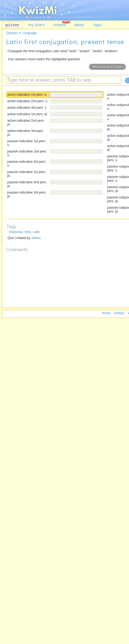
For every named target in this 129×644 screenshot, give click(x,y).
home (106, 313)
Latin (36, 232)
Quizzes (12, 33)
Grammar (16, 232)
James (36, 238)
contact (119, 313)
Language (30, 33)
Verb (28, 232)
